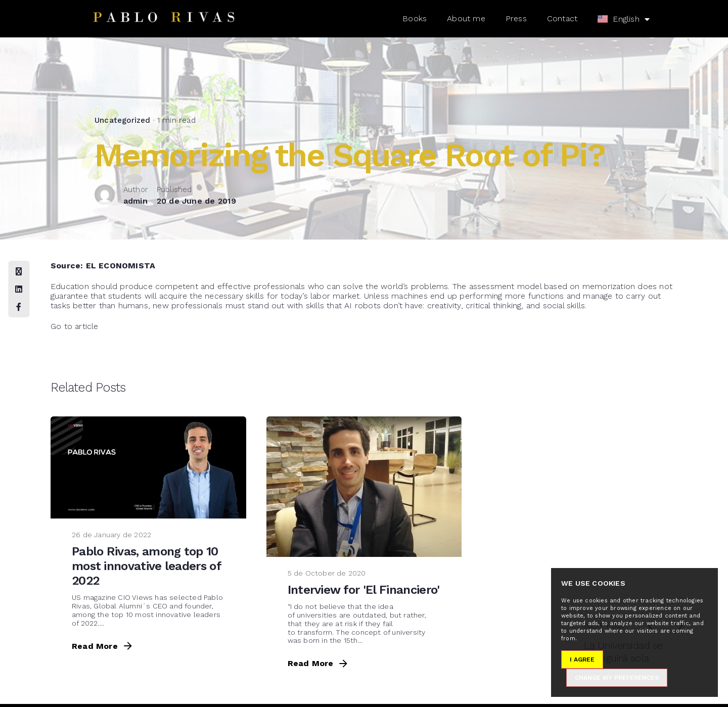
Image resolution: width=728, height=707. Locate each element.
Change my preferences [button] (617, 678)
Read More (103, 646)
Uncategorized (123, 120)
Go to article (75, 326)
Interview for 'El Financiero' (364, 590)
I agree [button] (582, 659)
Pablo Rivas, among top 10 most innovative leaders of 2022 (146, 566)
